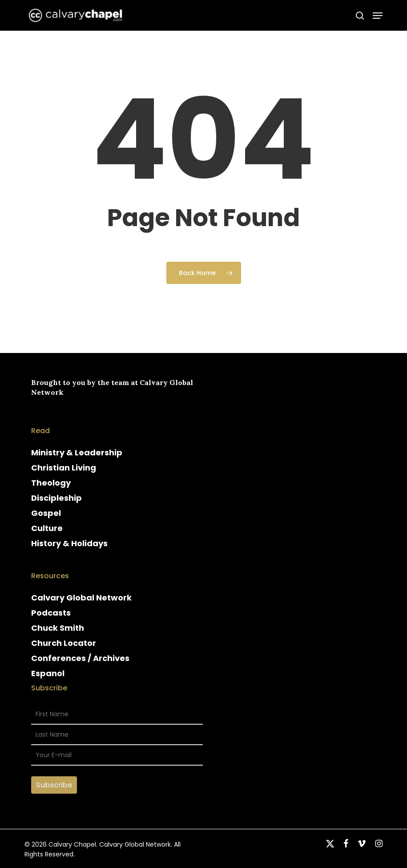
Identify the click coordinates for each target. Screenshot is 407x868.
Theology (51, 483)
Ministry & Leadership (77, 452)
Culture (47, 528)
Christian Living (64, 468)
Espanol (48, 673)
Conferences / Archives (80, 658)
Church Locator (64, 643)
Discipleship (56, 498)
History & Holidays (69, 543)
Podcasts (51, 613)
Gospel (46, 513)
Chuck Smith (58, 628)
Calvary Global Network (81, 598)
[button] (378, 16)
